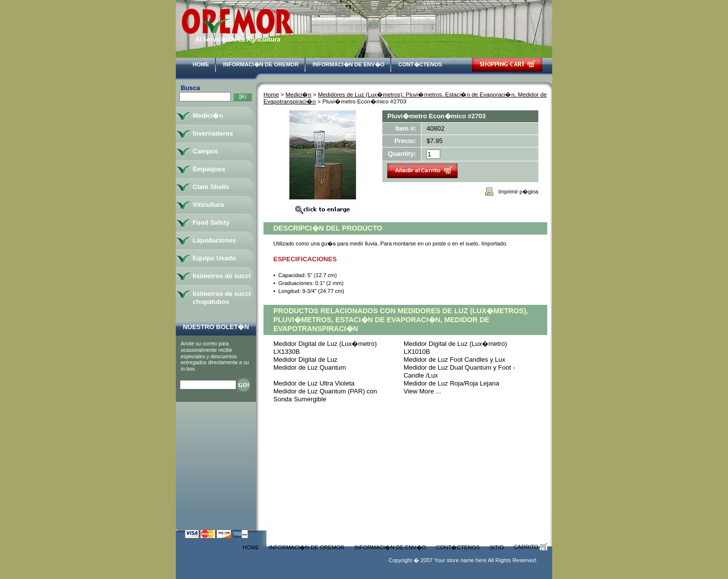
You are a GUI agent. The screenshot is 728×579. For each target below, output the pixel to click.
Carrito (530, 547)
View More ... (422, 391)
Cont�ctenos (420, 64)
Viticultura (208, 205)
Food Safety (211, 222)
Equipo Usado (214, 258)
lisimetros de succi (222, 276)
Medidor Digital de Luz (305, 360)
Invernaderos (213, 133)
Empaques (209, 169)
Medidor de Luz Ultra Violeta (314, 383)
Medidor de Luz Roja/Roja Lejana (451, 383)
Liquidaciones (214, 240)
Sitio (497, 547)
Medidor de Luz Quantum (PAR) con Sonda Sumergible (325, 395)
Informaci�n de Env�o (348, 64)
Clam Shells (211, 187)
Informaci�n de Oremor (261, 64)
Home (201, 64)
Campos (205, 151)
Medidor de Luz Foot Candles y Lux (454, 360)
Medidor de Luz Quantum (310, 367)
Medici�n (299, 94)
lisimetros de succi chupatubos (222, 298)
